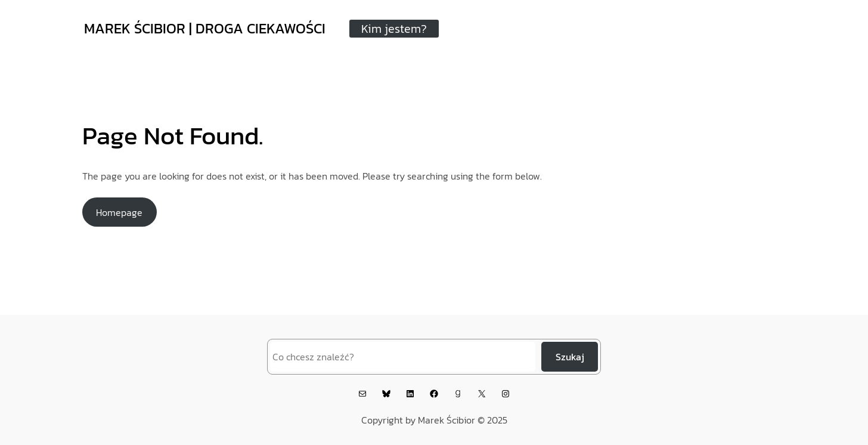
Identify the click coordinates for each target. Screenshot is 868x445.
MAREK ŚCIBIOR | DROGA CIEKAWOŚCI (205, 28)
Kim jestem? (394, 29)
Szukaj (570, 357)
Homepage (119, 212)
